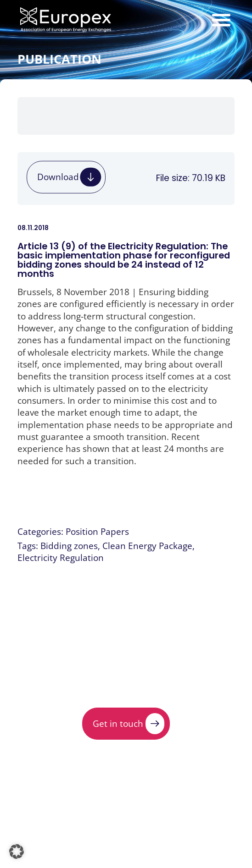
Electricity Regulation (61, 558)
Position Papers (97, 531)
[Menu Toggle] (221, 20)
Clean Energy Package (147, 546)
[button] (17, 852)
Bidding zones (69, 546)
